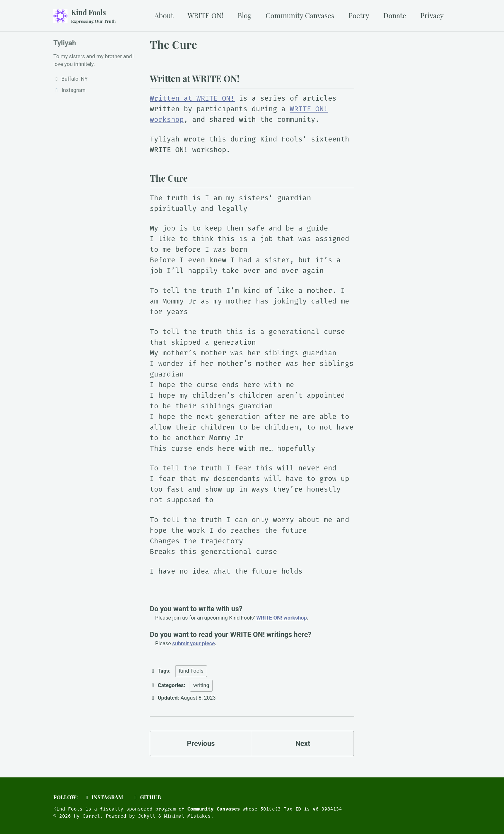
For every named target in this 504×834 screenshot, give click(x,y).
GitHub (146, 797)
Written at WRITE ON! (192, 98)
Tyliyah (65, 43)
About (164, 15)
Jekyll (147, 816)
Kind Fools (93, 16)
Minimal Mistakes (188, 816)
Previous (201, 743)
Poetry (359, 15)
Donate (395, 15)
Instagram (103, 797)
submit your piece (194, 644)
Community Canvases (300, 15)
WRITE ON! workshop (281, 618)
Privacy (432, 15)
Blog (244, 15)
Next (303, 743)
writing (201, 685)
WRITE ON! (205, 15)
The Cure (173, 44)
